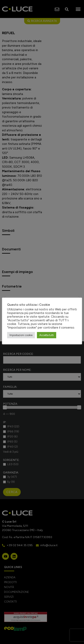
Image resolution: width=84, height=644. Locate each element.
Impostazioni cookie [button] (21, 335)
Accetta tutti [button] (47, 335)
